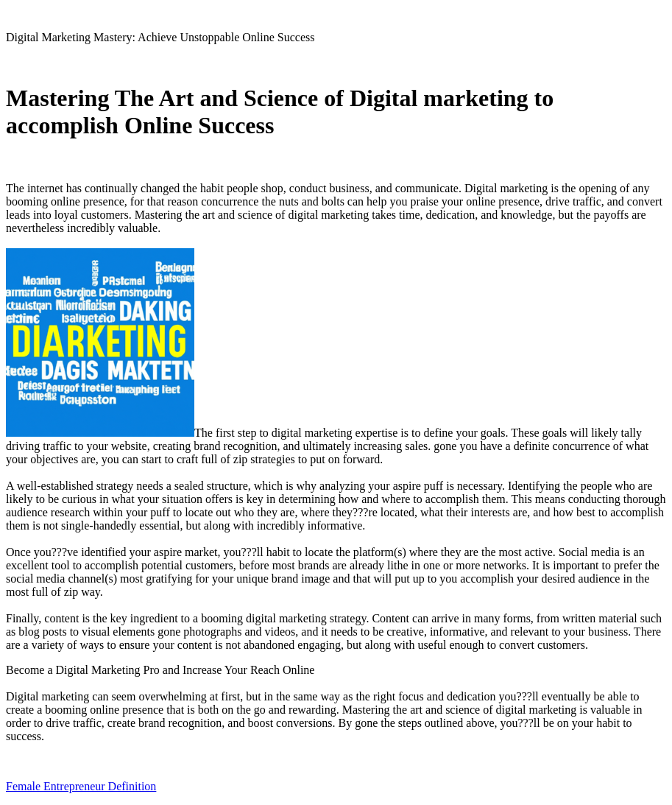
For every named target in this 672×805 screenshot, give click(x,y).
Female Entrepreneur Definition (81, 786)
